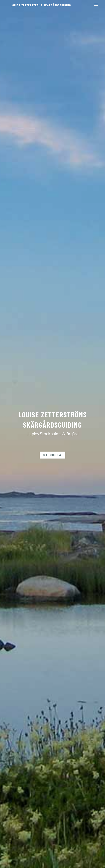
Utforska (52, 455)
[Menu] (96, 5)
